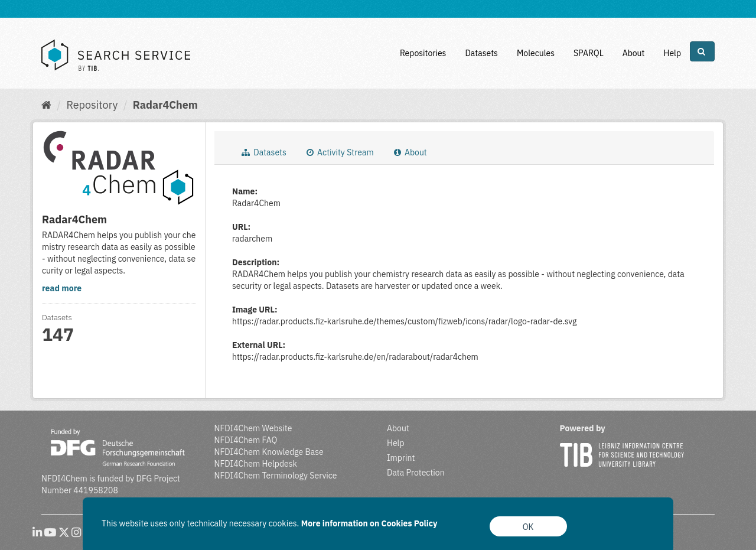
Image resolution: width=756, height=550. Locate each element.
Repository (92, 105)
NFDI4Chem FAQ (246, 440)
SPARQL (589, 53)
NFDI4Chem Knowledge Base (269, 452)
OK (528, 527)
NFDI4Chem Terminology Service (276, 476)
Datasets (481, 53)
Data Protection (416, 473)
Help (672, 53)
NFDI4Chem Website (253, 428)
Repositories (423, 53)
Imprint (401, 458)
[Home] (46, 105)
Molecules (536, 53)
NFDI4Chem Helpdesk (256, 464)
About (634, 53)
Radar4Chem (165, 105)
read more (62, 288)
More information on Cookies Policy (369, 523)
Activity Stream (340, 152)
